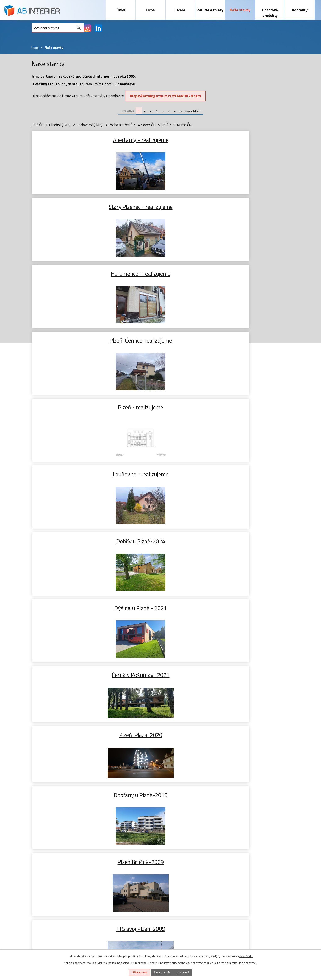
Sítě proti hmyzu (122, 890)
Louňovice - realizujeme (247, 207)
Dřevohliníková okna (48, 884)
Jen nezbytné (162, 972)
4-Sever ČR (146, 125)
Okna (151, 10)
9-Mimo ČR (182, 125)
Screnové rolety (121, 884)
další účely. (246, 955)
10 (181, 111)
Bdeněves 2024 (161, 608)
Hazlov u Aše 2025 (74, 541)
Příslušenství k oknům (49, 896)
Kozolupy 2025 (247, 474)
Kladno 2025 (247, 407)
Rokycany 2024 (74, 742)
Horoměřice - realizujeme (247, 140)
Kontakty (300, 10)
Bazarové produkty (270, 13)
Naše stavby (240, 10)
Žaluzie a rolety (210, 10)
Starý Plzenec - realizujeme (161, 140)
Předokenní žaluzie (124, 872)
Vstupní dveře (81, 872)
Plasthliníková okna (47, 878)
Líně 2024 (74, 608)
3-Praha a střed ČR (120, 125)
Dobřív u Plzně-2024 (74, 273)
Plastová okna (43, 872)
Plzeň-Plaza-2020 (74, 340)
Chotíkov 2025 (74, 474)
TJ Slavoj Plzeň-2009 (74, 407)
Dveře (180, 10)
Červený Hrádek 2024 (247, 608)
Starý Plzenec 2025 (247, 541)
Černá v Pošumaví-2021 (247, 273)
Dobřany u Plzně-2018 (160, 340)
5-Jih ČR (164, 125)
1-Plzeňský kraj (58, 125)
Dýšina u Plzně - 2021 (160, 273)
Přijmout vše (135, 972)
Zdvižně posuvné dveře (88, 878)
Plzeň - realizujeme (160, 207)
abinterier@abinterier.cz (255, 882)
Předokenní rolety (123, 878)
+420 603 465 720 (250, 872)
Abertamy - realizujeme (74, 140)
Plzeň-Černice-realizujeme (74, 207)
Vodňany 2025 (161, 474)
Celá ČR (38, 125)
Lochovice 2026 (161, 407)
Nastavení (187, 972)
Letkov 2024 (247, 675)
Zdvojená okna (43, 890)
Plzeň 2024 (74, 675)
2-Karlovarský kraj (88, 125)
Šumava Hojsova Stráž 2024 (160, 675)
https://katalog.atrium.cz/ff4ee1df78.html (167, 96)
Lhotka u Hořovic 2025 (160, 541)
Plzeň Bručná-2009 (247, 340)
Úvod (121, 10)
